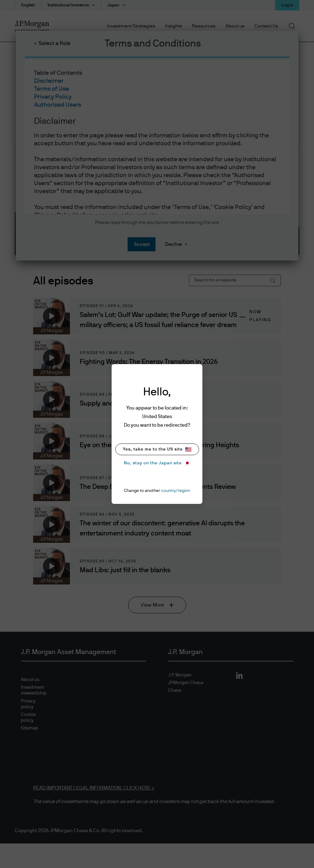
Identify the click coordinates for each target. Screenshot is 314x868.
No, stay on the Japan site (157, 463)
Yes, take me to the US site (157, 449)
